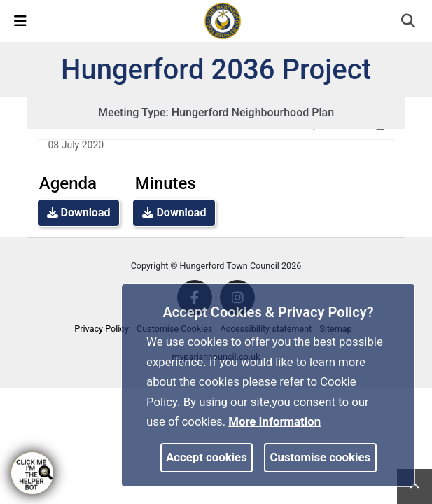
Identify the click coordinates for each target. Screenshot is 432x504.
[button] (409, 22)
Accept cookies (207, 457)
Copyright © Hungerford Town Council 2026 (216, 266)
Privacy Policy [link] (102, 329)
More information (274, 421)
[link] (223, 20)
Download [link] (79, 212)
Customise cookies (321, 457)
